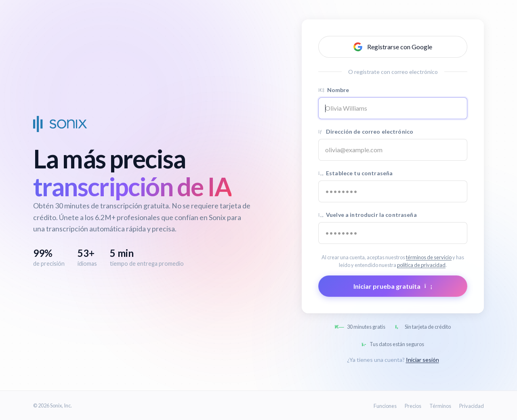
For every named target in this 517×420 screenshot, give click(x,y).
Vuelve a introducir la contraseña (368, 215)
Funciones (385, 406)
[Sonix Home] (60, 124)
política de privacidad (421, 265)
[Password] (393, 191)
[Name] (393, 108)
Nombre (334, 90)
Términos (440, 406)
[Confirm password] (393, 233)
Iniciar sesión (422, 360)
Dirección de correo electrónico (366, 131)
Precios (413, 406)
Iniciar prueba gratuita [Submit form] (393, 286)
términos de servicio (429, 257)
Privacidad (472, 406)
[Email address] (393, 150)
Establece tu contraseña (355, 173)
